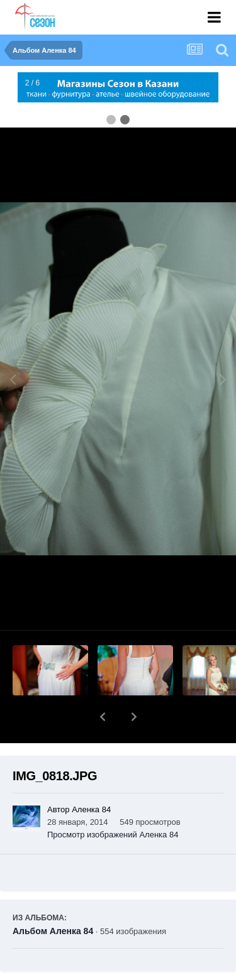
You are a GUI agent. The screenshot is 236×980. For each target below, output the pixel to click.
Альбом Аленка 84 (53, 898)
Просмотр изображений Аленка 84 (113, 802)
